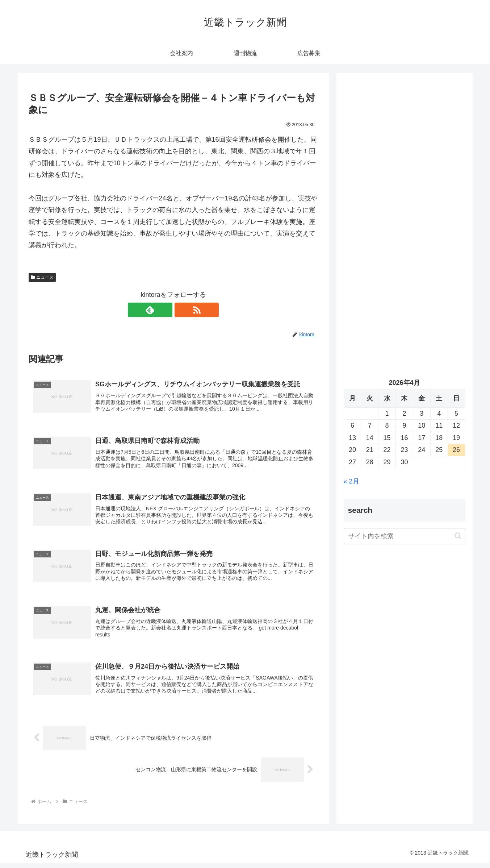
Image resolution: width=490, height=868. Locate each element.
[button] (458, 536)
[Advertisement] (405, 154)
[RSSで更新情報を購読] (182, 310)
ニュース (42, 277)
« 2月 (351, 481)
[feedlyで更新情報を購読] (165, 310)
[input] (405, 536)
